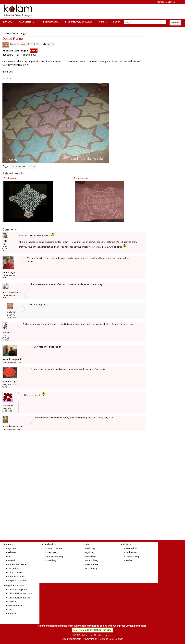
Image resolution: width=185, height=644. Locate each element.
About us (12, 614)
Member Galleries (166, 2)
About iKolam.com (72, 639)
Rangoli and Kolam (14, 585)
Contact (119, 639)
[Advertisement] (96, 11)
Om (9, 557)
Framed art (131, 548)
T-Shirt (129, 560)
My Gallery (48, 44)
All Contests (26, 22)
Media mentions (16, 606)
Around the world (56, 548)
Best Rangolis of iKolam (78, 22)
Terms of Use (106, 639)
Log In (117, 22)
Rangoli (7, 22)
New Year (52, 552)
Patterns (8, 544)
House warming (55, 557)
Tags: (5, 166)
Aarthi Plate (92, 564)
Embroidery (92, 560)
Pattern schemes (16, 577)
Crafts (103, 22)
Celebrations (50, 544)
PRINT (34, 51)
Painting (91, 548)
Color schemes (15, 572)
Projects (127, 544)
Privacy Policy (90, 639)
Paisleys (12, 552)
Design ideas (14, 569)
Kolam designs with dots (20, 594)
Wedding (51, 560)
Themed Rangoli (49, 22)
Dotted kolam (18, 166)
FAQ (10, 610)
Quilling (90, 552)
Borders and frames (18, 564)
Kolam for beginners (18, 590)
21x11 (32, 166)
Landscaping (132, 557)
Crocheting (92, 569)
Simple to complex (17, 581)
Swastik (11, 560)
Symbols (12, 548)
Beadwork (91, 557)
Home (6, 33)
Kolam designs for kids (19, 598)
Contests (12, 602)
